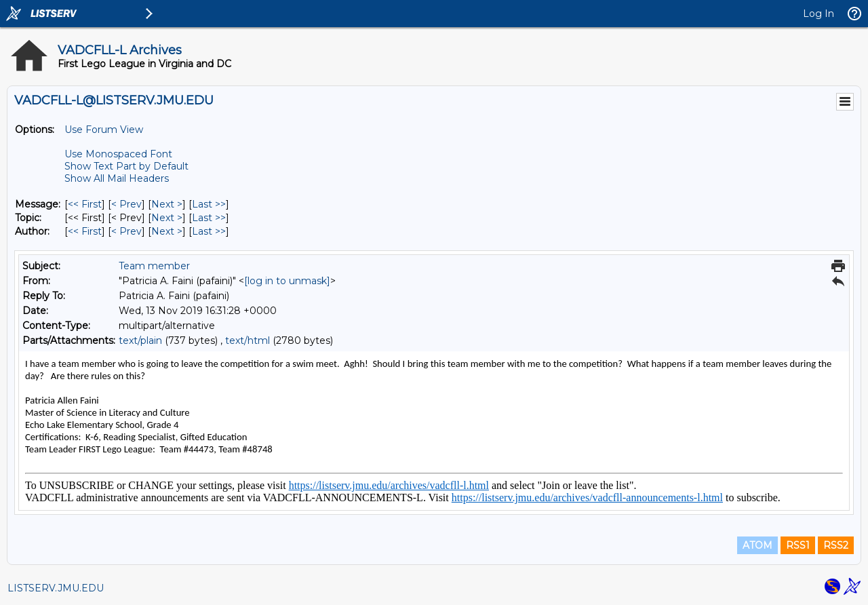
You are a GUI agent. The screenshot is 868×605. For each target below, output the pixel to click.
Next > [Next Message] (167, 204)
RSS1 (798, 545)
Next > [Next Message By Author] (167, 231)
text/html (248, 340)
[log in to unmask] (287, 281)
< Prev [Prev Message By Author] (126, 231)
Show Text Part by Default (126, 166)
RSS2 (836, 545)
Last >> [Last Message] (209, 204)
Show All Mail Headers (117, 178)
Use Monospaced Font (118, 154)
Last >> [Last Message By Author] (209, 231)
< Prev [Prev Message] (126, 204)
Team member (154, 266)
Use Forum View (104, 130)
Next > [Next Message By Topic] (167, 218)
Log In (818, 14)
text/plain (140, 340)
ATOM (757, 545)
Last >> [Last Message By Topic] (209, 218)
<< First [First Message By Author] (85, 231)
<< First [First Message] (85, 204)
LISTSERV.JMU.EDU (56, 588)
